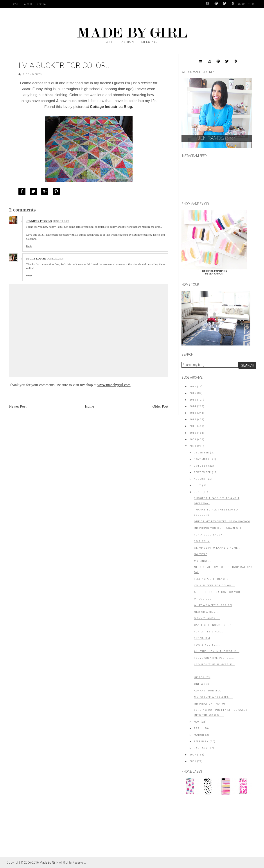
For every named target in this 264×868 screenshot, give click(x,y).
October (200, 466)
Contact (43, 4)
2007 (193, 755)
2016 (193, 393)
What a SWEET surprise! (213, 605)
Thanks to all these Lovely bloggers (216, 512)
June (198, 492)
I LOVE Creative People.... (214, 658)
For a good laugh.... (210, 535)
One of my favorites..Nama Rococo (222, 522)
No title (201, 554)
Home (15, 4)
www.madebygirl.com (114, 385)
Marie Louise (36, 259)
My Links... (203, 561)
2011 (193, 426)
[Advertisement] (214, 829)
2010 (193, 433)
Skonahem (202, 638)
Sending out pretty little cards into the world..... (221, 713)
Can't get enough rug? (213, 625)
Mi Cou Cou (203, 599)
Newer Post (18, 406)
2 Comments (32, 74)
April (198, 728)
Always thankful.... (210, 691)
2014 (193, 406)
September (202, 472)
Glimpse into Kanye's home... (217, 548)
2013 (193, 413)
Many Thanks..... (207, 618)
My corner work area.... (213, 697)
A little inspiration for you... (219, 592)
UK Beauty (202, 677)
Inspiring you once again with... (220, 528)
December (201, 453)
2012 (193, 420)
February (201, 742)
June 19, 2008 (61, 221)
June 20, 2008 (55, 259)
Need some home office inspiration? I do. (224, 570)
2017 (193, 387)
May (197, 722)
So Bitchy (202, 541)
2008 (193, 446)
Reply (29, 246)
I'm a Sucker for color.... (215, 586)
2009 (193, 439)
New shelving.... (207, 612)
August (200, 479)
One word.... (204, 684)
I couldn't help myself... (214, 665)
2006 (193, 761)
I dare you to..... (207, 645)
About (28, 4)
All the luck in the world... (217, 651)
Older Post (160, 406)
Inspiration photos (210, 704)
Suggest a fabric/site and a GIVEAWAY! (217, 501)
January (201, 748)
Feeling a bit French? (211, 579)
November (202, 459)
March (199, 735)
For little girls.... (209, 632)
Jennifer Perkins (39, 221)
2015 (193, 400)
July (197, 486)
